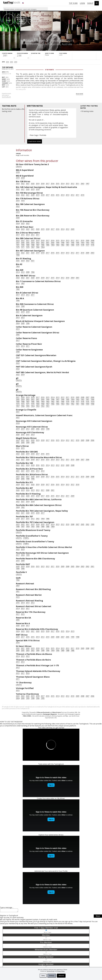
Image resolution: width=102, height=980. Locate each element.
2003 (82, 184)
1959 (87, 404)
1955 (28, 406)
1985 (48, 245)
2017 (48, 184)
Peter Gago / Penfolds (38, 135)
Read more (80, 94)
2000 (53, 243)
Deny (43, 976)
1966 (38, 247)
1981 (68, 245)
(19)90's (26, 538)
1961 (77, 404)
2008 (92, 241)
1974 (92, 402)
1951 (48, 406)
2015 (3, 62)
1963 (18, 266)
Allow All (61, 976)
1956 (23, 406)
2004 (33, 243)
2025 (18, 261)
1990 (23, 245)
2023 (18, 184)
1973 (23, 201)
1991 (18, 245)
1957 (18, 406)
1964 (43, 247)
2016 (53, 184)
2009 (73, 229)
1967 (33, 247)
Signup (90, 3)
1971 (23, 247)
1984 (53, 245)
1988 (33, 245)
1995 (77, 243)
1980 (73, 245)
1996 (73, 243)
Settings (52, 976)
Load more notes (35, 141)
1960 (82, 404)
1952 (43, 406)
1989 (28, 245)
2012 (73, 184)
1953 (38, 406)
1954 (33, 406)
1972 (23, 404)
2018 (18, 172)
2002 (43, 243)
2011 (77, 184)
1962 (73, 404)
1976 (92, 245)
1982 (63, 245)
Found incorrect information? (6, 95)
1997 (87, 184)
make (18, 109)
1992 (92, 243)
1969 (38, 404)
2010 (16, 62)
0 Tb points (50, 70)
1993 (87, 243)
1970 (28, 247)
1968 (43, 404)
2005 (28, 243)
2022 (23, 184)
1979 (77, 245)
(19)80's (26, 544)
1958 (92, 404)
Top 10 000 (73, 3)
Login (82, 3)
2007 (18, 243)
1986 (43, 245)
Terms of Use (50, 971)
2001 (48, 243)
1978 (82, 245)
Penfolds (36, 44)
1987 (38, 245)
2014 (7, 62)
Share (98, 917)
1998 (63, 243)
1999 (58, 243)
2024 (18, 223)
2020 (33, 184)
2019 (18, 178)
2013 (12, 62)
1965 (58, 404)
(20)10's (19, 166)
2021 (28, 184)
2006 (23, 243)
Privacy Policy (61, 971)
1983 (58, 245)
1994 (82, 243)
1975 (18, 247)
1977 (87, 245)
